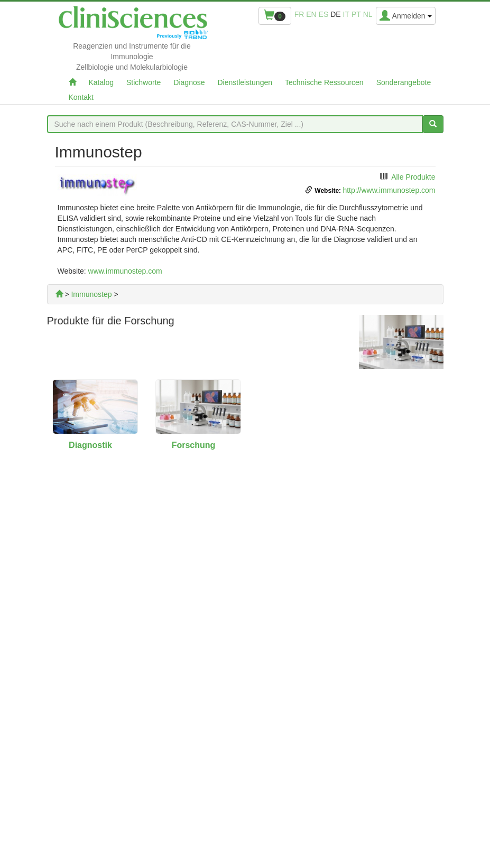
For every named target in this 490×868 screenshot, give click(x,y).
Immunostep (91, 294)
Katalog (101, 82)
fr (299, 14)
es (324, 14)
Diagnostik (90, 445)
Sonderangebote (404, 82)
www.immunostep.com (125, 271)
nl (368, 14)
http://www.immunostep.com (389, 190)
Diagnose (189, 82)
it (346, 14)
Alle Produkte (413, 177)
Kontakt (81, 97)
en (311, 14)
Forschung (194, 445)
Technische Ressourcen (324, 82)
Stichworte (144, 82)
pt (356, 14)
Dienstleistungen (245, 82)
